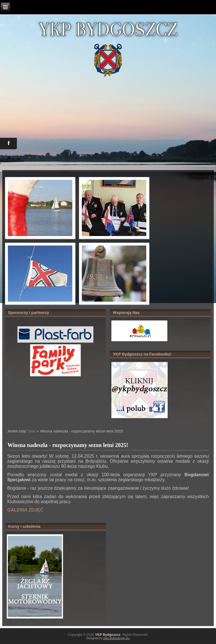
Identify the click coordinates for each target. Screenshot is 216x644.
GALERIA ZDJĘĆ (25, 510)
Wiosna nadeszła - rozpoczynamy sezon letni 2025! (68, 445)
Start (32, 431)
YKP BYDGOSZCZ (108, 29)
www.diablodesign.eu (116, 638)
